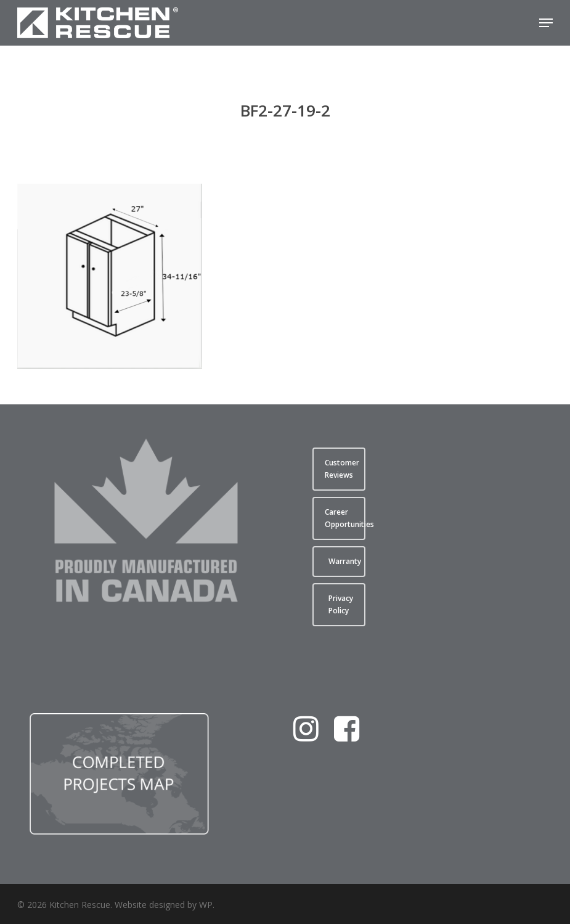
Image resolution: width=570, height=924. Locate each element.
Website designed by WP (164, 905)
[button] (546, 23)
